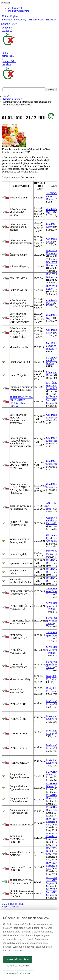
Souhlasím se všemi (18, 960)
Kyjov (49, 212)
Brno (49, 509)
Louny (50, 704)
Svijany (50, 403)
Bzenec (50, 375)
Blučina (50, 199)
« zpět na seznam (11, 907)
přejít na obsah (15, 8)
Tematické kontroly (13, 99)
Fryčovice (51, 679)
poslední (19, 904)
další (12, 904)
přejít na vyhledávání (18, 11)
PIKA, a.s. (52, 372)
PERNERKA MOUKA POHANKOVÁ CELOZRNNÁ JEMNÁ (21, 402)
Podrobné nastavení (18, 974)
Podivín (50, 554)
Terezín (50, 594)
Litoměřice (52, 418)
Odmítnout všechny (18, 966)
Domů (6, 96)
